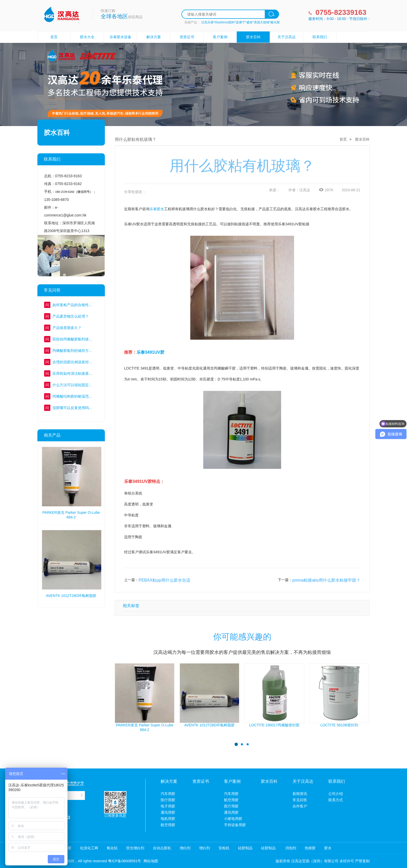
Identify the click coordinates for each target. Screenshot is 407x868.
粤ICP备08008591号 (125, 861)
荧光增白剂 (135, 848)
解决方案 (154, 37)
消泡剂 (290, 848)
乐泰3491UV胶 (150, 352)
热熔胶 (310, 848)
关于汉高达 (287, 37)
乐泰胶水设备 (120, 37)
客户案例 (220, 37)
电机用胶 (168, 819)
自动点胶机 (162, 848)
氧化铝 (112, 848)
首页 (54, 37)
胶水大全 (87, 37)
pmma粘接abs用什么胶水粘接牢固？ (326, 580)
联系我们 (320, 37)
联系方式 (336, 800)
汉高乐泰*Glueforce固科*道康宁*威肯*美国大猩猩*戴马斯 (240, 22)
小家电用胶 (233, 819)
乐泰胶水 (157, 209)
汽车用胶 (168, 794)
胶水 (328, 848)
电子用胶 (168, 806)
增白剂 (185, 848)
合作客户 (300, 806)
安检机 (224, 848)
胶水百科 (253, 37)
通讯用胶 (168, 812)
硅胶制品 (245, 848)
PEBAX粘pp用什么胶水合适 (164, 580)
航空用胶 (168, 825)
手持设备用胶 (235, 825)
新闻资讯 (300, 794)
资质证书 (187, 37)
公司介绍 (336, 794)
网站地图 (151, 861)
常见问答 (300, 800)
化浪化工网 (89, 848)
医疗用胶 (168, 800)
